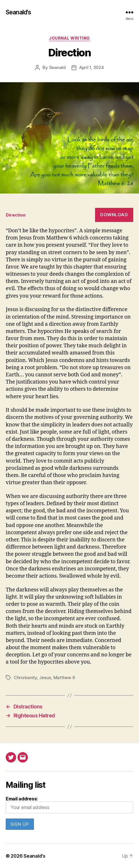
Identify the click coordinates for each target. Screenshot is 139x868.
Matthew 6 (64, 678)
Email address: (69, 805)
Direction (16, 215)
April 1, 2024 (92, 67)
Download (114, 215)
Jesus (45, 678)
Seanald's (18, 12)
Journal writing (69, 38)
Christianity (25, 678)
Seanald (57, 67)
